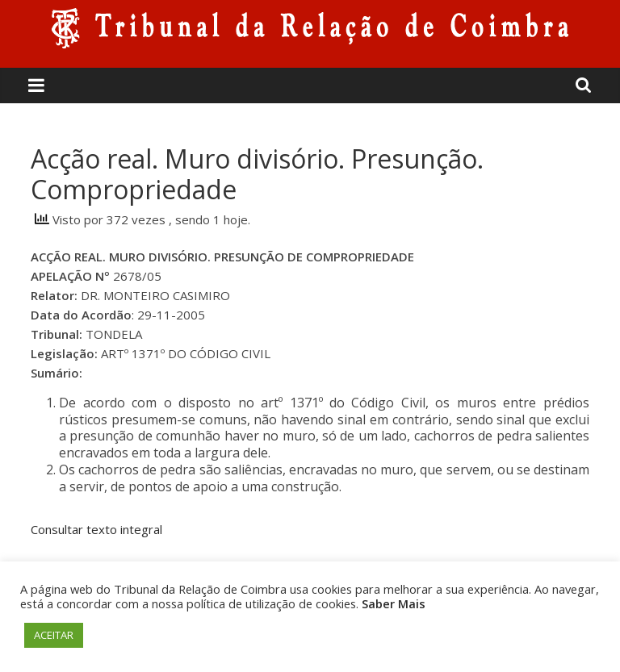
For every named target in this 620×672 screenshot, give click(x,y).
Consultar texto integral (96, 529)
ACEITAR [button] (54, 635)
